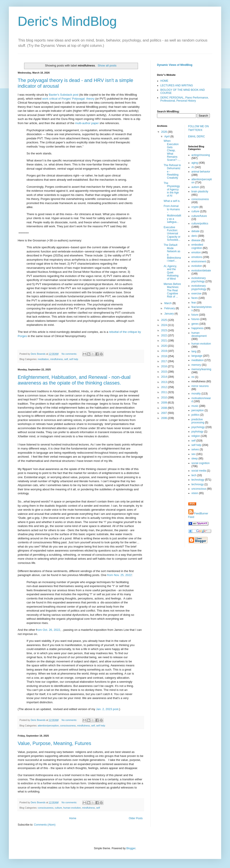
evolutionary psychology (199, 280)
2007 (165, 413)
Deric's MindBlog (67, 21)
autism (195, 187)
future (195, 315)
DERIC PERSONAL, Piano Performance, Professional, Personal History (185, 99)
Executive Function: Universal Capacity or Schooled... (172, 234)
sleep (195, 459)
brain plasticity (200, 191)
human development (199, 334)
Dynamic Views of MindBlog (175, 65)
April (167, 136)
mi (193, 377)
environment (199, 262)
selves (195, 449)
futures (196, 319)
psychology (198, 427)
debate (196, 231)
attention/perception (48, 726)
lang (194, 351)
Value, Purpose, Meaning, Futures (54, 743)
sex (194, 454)
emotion (196, 252)
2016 (165, 366)
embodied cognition (197, 246)
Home (73, 818)
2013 (165, 382)
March (168, 303)
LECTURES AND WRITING (177, 85)
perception (198, 410)
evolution (197, 266)
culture (58, 808)
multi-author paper (87, 123)
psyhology (197, 432)
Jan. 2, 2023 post (107, 709)
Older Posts (136, 818)
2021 (165, 341)
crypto (195, 207)
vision (195, 493)
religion (196, 436)
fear (194, 303)
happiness (198, 328)
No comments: (70, 354)
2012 (165, 387)
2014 (165, 377)
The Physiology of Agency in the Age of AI (172, 190)
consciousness (68, 726)
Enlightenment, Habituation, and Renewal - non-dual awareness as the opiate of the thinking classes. (74, 380)
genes (195, 324)
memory (196, 365)
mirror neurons (200, 386)
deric (194, 236)
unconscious (199, 489)
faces (195, 298)
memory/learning (201, 369)
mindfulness (57, 359)
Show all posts (107, 65)
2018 (165, 356)
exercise (196, 294)
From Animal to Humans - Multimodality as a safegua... (172, 214)
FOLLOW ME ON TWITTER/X (198, 128)
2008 (165, 408)
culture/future (199, 216)
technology (198, 480)
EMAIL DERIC (197, 136)
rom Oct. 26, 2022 (49, 630)
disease (196, 240)
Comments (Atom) (45, 825)
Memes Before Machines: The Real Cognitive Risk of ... (172, 290)
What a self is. (172, 201)
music (195, 406)
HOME (164, 81)
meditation (43, 359)
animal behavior (201, 172)
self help (74, 359)
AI (193, 167)
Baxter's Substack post (64, 95)
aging (195, 163)
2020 (165, 346)
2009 (165, 403)
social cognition (201, 463)
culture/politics (200, 224)
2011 (165, 392)
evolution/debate (201, 271)
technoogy (198, 484)
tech (194, 475)
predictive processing (198, 421)
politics (196, 415)
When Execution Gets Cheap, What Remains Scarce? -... (172, 150)
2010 (165, 398)
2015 (165, 372)
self (66, 359)
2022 (165, 335)
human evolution (72, 808)
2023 (165, 330)
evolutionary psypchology (199, 287)
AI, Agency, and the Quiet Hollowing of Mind (171, 273)
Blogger (131, 848)
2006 (165, 418)
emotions (197, 257)
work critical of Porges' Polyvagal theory (68, 99)
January (169, 314)
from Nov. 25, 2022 (120, 575)
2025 (165, 320)
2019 (165, 351)
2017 (165, 361)
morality (196, 394)
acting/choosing (201, 155)
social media (199, 471)
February (170, 308)
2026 (165, 132)
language (197, 356)
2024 (165, 325)
